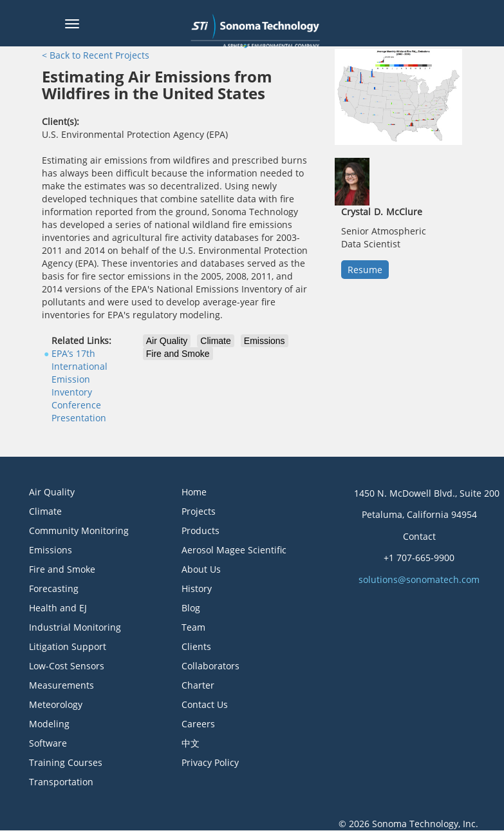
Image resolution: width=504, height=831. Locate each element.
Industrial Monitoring (75, 627)
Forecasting (54, 588)
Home (194, 492)
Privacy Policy (210, 762)
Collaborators (210, 666)
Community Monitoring (79, 530)
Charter (198, 685)
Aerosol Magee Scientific (234, 550)
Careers (198, 724)
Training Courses (66, 762)
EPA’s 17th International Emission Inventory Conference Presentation (79, 386)
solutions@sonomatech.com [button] (419, 579)
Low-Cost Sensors (67, 666)
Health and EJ (58, 608)
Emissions (265, 341)
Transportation (61, 782)
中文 (191, 743)
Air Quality (167, 341)
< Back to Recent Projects (96, 55)
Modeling (49, 724)
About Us (201, 569)
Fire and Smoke (178, 354)
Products (201, 530)
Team (193, 627)
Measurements (61, 685)
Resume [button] (365, 270)
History (197, 588)
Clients (196, 646)
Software (48, 743)
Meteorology (56, 704)
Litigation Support (68, 646)
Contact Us (205, 704)
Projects (199, 511)
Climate (215, 341)
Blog (191, 608)
